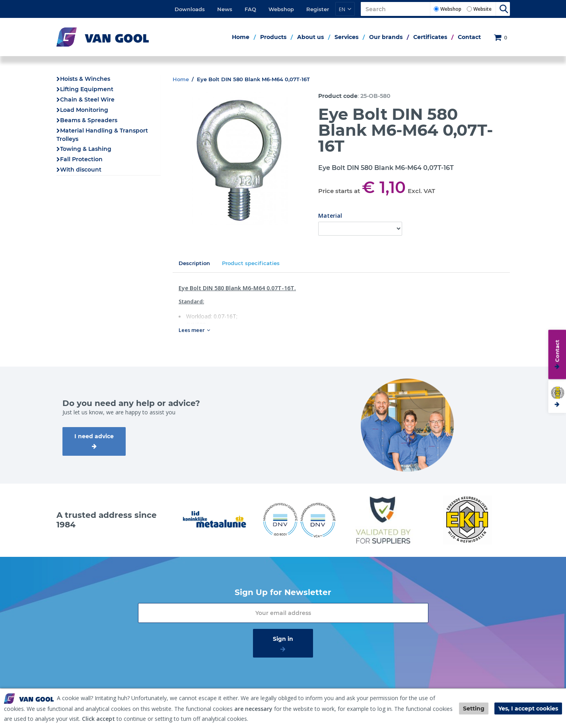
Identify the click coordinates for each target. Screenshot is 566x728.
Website (482, 9)
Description (194, 263)
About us (310, 37)
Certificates (430, 37)
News (225, 9)
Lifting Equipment (87, 89)
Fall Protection (81, 159)
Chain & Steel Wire (87, 100)
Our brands (386, 37)
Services (346, 37)
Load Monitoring (84, 110)
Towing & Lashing (86, 149)
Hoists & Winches (85, 79)
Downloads (190, 9)
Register (318, 9)
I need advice (94, 436)
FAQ (250, 9)
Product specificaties (251, 263)
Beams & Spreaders (89, 120)
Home (241, 37)
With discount (81, 170)
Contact (469, 37)
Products (273, 37)
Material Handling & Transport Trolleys (102, 135)
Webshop (281, 9)
